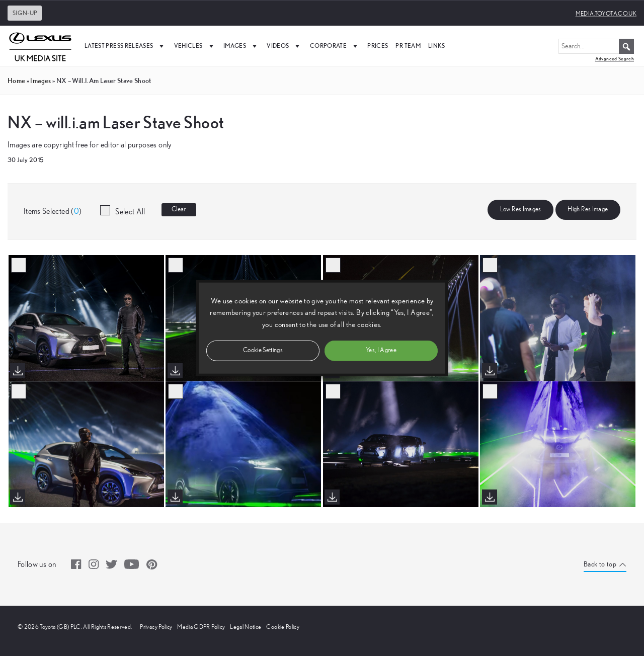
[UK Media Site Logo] (40, 46)
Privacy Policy (156, 627)
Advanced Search (615, 59)
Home (16, 80)
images (41, 80)
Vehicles (195, 46)
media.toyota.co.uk (606, 14)
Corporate (335, 46)
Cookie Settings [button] (263, 350)
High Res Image (588, 210)
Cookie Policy (283, 627)
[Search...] (596, 46)
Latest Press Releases (126, 46)
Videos (284, 46)
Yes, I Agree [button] (381, 350)
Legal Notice (246, 627)
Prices (378, 46)
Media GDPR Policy (201, 627)
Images (241, 46)
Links (437, 46)
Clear (179, 210)
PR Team (408, 46)
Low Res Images (521, 210)
